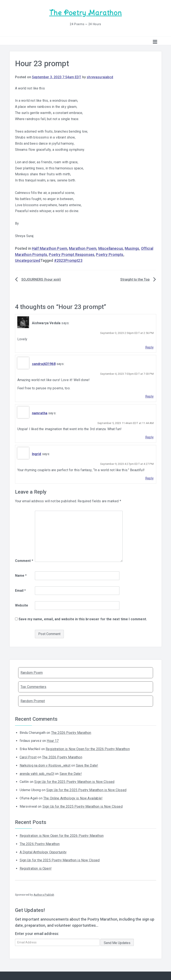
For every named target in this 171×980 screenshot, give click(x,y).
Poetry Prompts (110, 254)
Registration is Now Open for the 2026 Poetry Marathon (88, 749)
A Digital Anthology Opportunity (43, 852)
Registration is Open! (36, 868)
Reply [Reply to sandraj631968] (150, 396)
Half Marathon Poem (50, 248)
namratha (40, 413)
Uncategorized (28, 260)
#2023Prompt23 (68, 260)
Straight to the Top (135, 279)
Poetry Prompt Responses (72, 254)
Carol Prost (28, 757)
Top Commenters (33, 687)
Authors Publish (44, 894)
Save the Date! (87, 765)
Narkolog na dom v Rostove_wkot (45, 765)
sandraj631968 (44, 364)
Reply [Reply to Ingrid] (150, 478)
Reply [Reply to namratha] (150, 437)
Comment (24, 561)
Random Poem (32, 672)
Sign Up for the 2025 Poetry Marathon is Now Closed (74, 782)
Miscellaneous (111, 248)
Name (21, 575)
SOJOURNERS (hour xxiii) (41, 279)
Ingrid (37, 454)
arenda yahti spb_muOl (37, 773)
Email (21, 590)
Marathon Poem (83, 248)
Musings (132, 248)
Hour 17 (53, 740)
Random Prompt (33, 701)
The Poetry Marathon (85, 13)
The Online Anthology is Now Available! (73, 798)
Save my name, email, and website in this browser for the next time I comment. (83, 619)
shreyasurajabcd (100, 77)
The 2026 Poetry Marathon (71, 732)
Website (22, 605)
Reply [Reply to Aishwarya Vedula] (150, 347)
